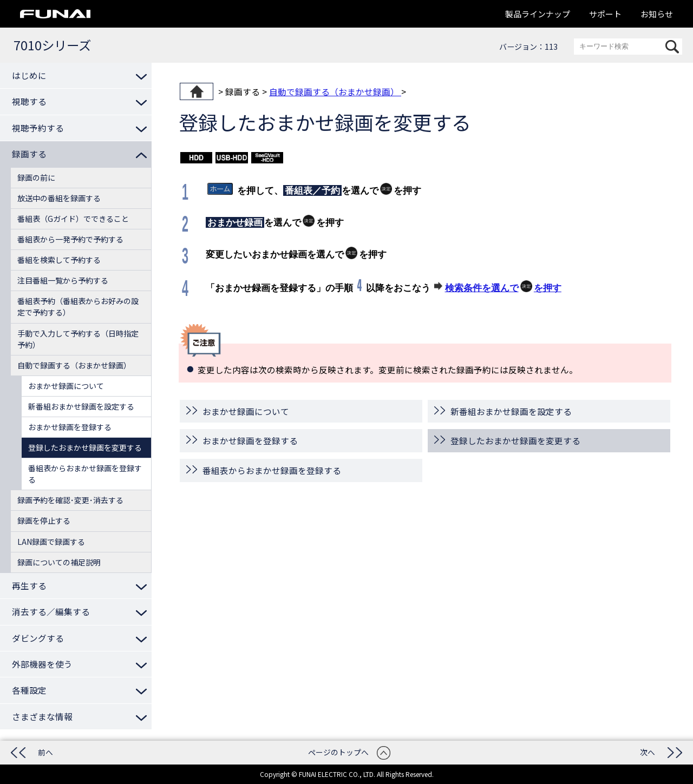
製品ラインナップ (538, 14)
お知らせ (657, 14)
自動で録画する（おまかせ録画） (335, 91)
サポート (605, 14)
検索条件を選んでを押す (503, 287)
